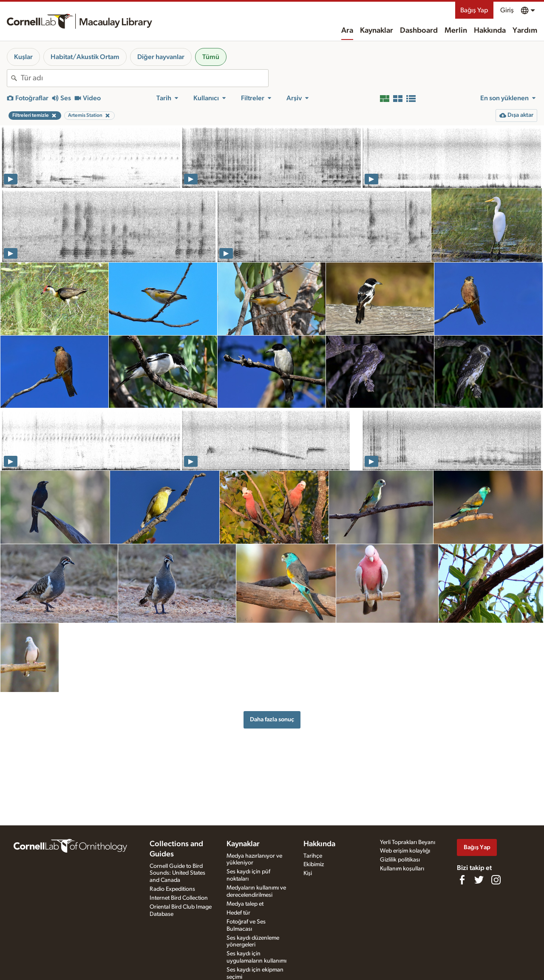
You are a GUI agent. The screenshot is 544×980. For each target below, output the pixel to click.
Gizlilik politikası (400, 860)
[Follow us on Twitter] (479, 880)
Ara (347, 31)
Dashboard (419, 31)
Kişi (308, 873)
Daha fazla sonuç (272, 719)
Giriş (507, 10)
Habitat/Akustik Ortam (85, 57)
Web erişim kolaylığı (405, 851)
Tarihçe (313, 856)
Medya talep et (245, 904)
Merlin (456, 31)
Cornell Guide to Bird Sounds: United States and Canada (177, 873)
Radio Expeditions (172, 889)
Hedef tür (238, 913)
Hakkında (490, 31)
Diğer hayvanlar (161, 57)
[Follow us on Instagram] (496, 880)
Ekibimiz (314, 864)
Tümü (211, 57)
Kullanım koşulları (402, 869)
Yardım (525, 31)
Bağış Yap (474, 10)
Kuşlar (23, 57)
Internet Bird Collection (179, 898)
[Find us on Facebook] (462, 880)
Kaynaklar (377, 31)
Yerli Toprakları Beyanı (408, 842)
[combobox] (144, 78)
